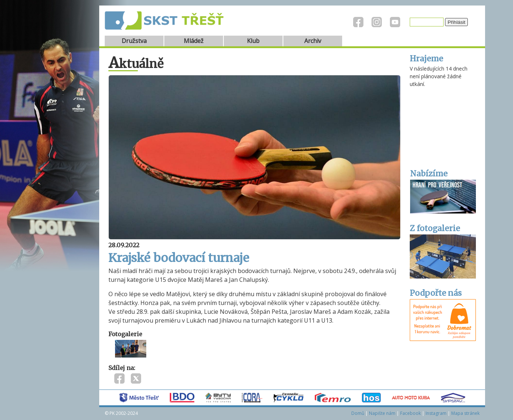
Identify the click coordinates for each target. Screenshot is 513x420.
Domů (358, 413)
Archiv (313, 41)
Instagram (436, 413)
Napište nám (382, 413)
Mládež (194, 41)
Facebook (410, 413)
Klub (253, 41)
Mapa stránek (465, 413)
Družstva (134, 41)
